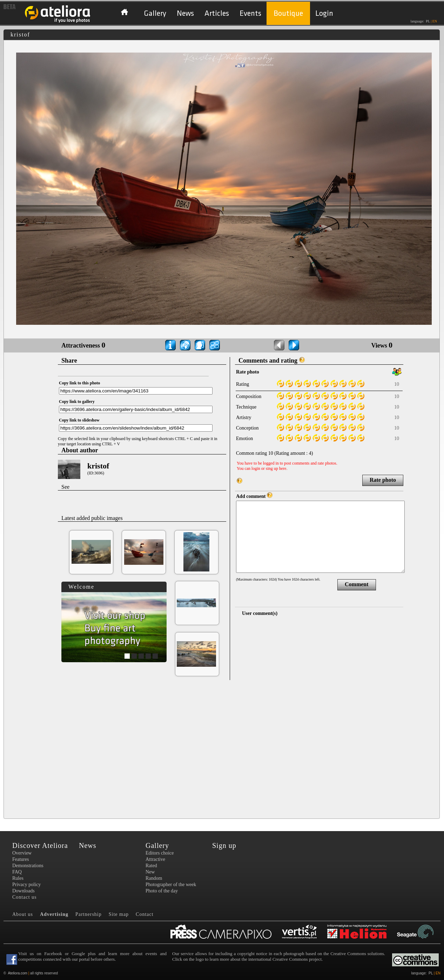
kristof (98, 466)
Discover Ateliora (40, 845)
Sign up (224, 845)
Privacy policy (26, 885)
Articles (217, 13)
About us (23, 914)
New (150, 872)
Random (154, 878)
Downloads (23, 891)
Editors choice (160, 853)
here (283, 468)
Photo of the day (162, 891)
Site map (119, 914)
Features (21, 859)
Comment (357, 584)
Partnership (89, 914)
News (185, 13)
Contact (145, 914)
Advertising (54, 914)
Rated (151, 866)
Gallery (155, 13)
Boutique (288, 13)
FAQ (17, 872)
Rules (18, 878)
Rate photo (383, 480)
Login (324, 13)
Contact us (25, 897)
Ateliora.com (18, 973)
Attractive (155, 859)
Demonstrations (28, 866)
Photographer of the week (171, 885)
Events (250, 13)
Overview (22, 853)
